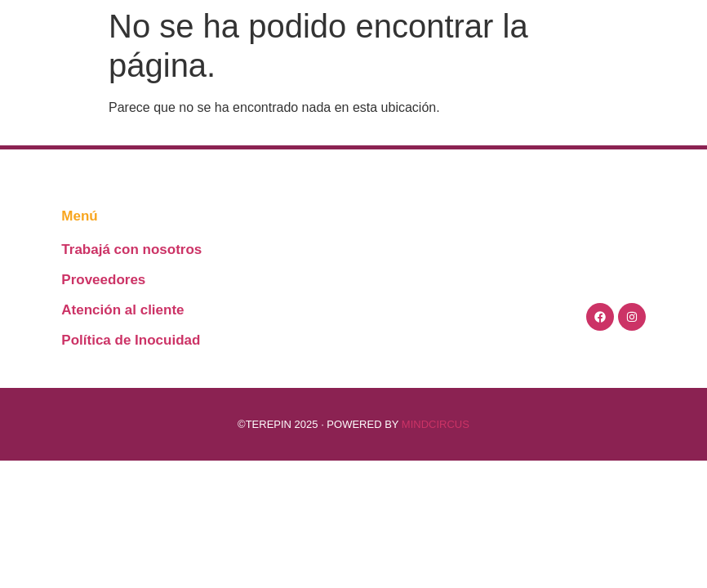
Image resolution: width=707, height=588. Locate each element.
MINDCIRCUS (436, 424)
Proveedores (103, 280)
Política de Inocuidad (131, 340)
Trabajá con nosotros (131, 249)
